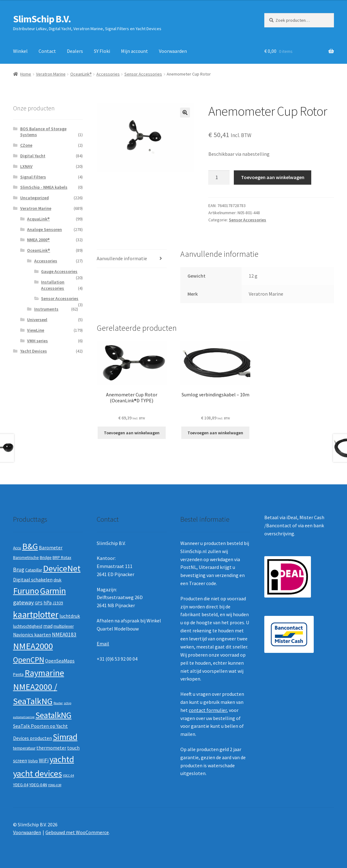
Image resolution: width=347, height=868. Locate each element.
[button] (185, 113)
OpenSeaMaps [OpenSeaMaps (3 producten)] (60, 661)
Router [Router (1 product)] (58, 703)
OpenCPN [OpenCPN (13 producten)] (29, 660)
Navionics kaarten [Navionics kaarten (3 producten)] (32, 635)
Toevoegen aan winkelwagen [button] (132, 433)
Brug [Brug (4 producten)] (19, 570)
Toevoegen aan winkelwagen (273, 177)
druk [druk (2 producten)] (58, 580)
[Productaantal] (219, 178)
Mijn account (134, 51)
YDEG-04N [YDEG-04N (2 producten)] (38, 785)
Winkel (20, 51)
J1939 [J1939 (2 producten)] (58, 603)
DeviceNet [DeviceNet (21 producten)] (62, 568)
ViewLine (36, 330)
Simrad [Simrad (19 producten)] (65, 737)
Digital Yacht (33, 156)
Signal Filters (33, 177)
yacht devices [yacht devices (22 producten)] (37, 773)
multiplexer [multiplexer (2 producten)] (64, 626)
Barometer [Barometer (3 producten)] (51, 548)
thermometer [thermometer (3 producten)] (51, 748)
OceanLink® (81, 74)
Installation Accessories (53, 285)
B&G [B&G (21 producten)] (30, 546)
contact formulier (208, 710)
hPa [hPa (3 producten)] (48, 603)
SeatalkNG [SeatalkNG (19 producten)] (53, 715)
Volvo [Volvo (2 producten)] (33, 761)
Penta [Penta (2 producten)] (18, 674)
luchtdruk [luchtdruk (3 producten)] (70, 616)
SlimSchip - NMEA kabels (44, 187)
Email (103, 644)
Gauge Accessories (59, 271)
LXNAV (26, 166)
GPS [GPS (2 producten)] (39, 603)
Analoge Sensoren (44, 229)
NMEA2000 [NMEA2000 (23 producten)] (33, 646)
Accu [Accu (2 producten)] (17, 548)
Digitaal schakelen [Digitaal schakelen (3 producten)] (33, 580)
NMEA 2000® (38, 240)
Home (26, 74)
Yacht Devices (34, 351)
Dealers (75, 51)
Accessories (108, 74)
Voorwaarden (173, 51)
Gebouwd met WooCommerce (77, 832)
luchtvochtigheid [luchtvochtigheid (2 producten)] (28, 626)
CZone (26, 145)
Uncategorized (35, 198)
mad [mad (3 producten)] (48, 626)
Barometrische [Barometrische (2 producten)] (26, 558)
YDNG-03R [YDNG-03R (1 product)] (55, 785)
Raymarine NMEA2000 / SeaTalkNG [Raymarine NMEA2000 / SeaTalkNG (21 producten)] (39, 687)
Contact (47, 51)
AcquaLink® (38, 219)
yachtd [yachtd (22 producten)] (62, 759)
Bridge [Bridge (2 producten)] (46, 558)
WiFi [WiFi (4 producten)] (44, 760)
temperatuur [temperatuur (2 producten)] (24, 748)
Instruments (46, 309)
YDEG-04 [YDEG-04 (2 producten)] (21, 785)
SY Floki (102, 51)
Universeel (37, 320)
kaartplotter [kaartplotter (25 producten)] (36, 614)
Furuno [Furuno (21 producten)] (26, 591)
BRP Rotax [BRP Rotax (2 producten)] (62, 558)
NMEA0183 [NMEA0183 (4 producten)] (64, 635)
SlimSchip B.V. (42, 19)
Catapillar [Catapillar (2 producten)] (34, 570)
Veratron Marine (51, 74)
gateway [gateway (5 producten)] (23, 602)
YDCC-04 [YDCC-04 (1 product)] (68, 776)
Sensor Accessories (143, 74)
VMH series (37, 341)
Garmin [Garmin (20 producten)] (53, 591)
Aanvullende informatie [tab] (122, 258)
